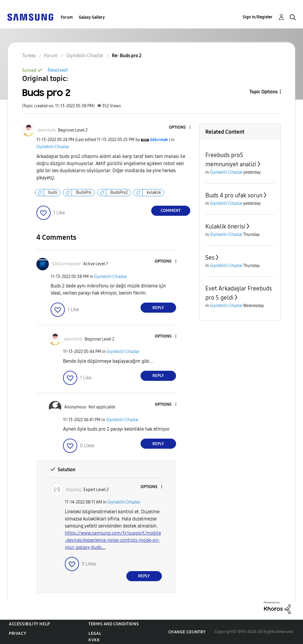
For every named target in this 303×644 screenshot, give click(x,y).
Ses (210, 258)
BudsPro (84, 192)
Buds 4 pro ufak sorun (234, 195)
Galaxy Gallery (92, 17)
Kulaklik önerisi (225, 226)
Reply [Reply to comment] (158, 308)
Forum (67, 17)
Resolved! (58, 70)
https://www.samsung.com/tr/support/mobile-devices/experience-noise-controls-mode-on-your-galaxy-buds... (113, 540)
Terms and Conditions (114, 624)
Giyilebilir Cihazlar (53, 147)
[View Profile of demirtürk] (47, 130)
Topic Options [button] (263, 92)
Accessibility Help (29, 624)
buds (53, 192)
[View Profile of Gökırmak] (159, 140)
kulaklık (154, 192)
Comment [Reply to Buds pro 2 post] (171, 211)
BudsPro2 (119, 192)
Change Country (187, 632)
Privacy (17, 633)
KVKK (94, 640)
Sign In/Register (258, 17)
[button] (180, 128)
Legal (95, 633)
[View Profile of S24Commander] (66, 264)
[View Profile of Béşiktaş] (74, 490)
